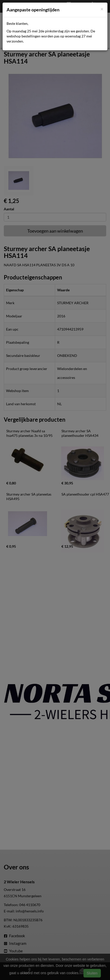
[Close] (102, 9)
